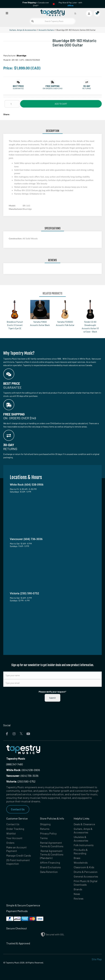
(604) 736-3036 (22, 776)
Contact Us (18, 809)
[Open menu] (7, 13)
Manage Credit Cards (19, 855)
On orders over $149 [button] (52, 88)
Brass (77, 858)
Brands (78, 889)
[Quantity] (12, 104)
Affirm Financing (50, 863)
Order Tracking (15, 829)
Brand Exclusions (50, 867)
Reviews (79, 898)
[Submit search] (33, 21)
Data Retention (49, 872)
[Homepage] (52, 13)
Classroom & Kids (84, 867)
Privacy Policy (48, 833)
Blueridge (22, 55)
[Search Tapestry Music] (53, 21)
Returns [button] (87, 88)
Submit (52, 698)
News (77, 894)
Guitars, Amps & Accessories (23, 30)
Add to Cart (61, 104)
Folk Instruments (84, 845)
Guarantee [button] (18, 88)
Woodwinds (81, 863)
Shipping (45, 824)
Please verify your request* (52, 692)
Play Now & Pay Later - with (70, 4)
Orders (10, 843)
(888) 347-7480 (15, 764)
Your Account (14, 838)
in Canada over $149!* (36, 4)
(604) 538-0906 (23, 770)
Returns (45, 829)
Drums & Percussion (86, 872)
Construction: (16, 238)
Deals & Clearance (84, 824)
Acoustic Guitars (46, 30)
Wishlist (11, 833)
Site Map (97, 959)
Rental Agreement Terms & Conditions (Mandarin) (52, 854)
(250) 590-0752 (21, 781)
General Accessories (86, 876)
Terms (44, 838)
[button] (18, 86)
